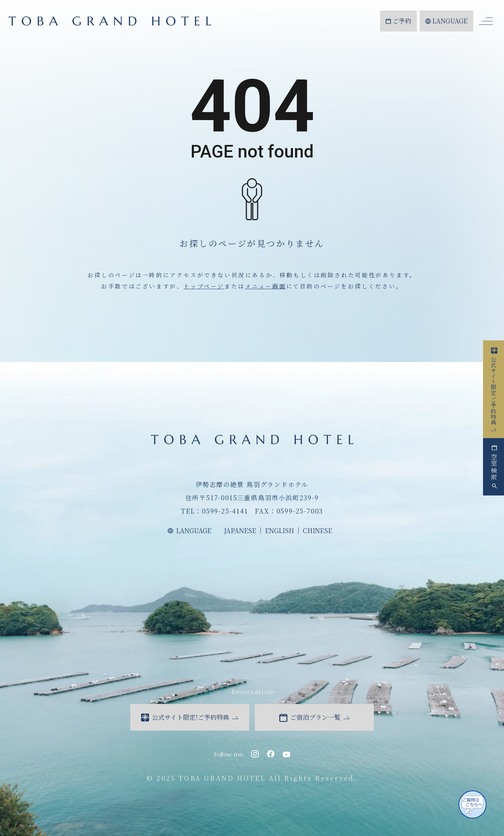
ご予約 (398, 21)
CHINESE (317, 530)
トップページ (204, 286)
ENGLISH (279, 530)
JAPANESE (240, 530)
